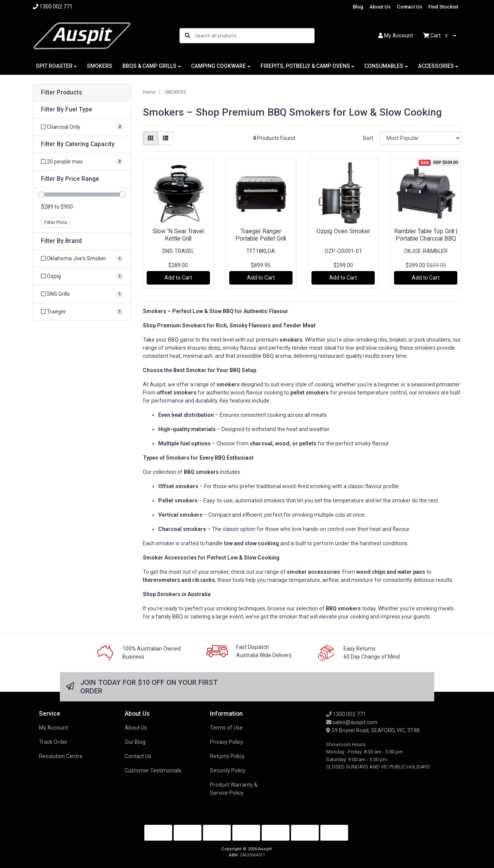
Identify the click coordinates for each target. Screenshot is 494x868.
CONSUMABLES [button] (384, 66)
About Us (380, 7)
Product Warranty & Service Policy (234, 789)
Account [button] (396, 35)
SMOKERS (100, 66)
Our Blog (135, 742)
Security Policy (228, 770)
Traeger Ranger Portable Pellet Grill (261, 235)
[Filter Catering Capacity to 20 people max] (82, 162)
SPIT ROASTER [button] (54, 66)
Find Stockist (443, 7)
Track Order (53, 742)
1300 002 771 (346, 714)
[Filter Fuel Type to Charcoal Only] (82, 127)
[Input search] (255, 36)
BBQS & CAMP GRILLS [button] (149, 66)
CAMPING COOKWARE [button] (218, 66)
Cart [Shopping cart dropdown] (437, 36)
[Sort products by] (420, 138)
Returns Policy (227, 756)
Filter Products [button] (62, 93)
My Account (53, 728)
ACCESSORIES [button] (436, 66)
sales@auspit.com (352, 722)
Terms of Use (226, 728)
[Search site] (188, 36)
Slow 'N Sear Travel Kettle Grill (178, 235)
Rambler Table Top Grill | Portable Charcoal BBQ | (426, 238)
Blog (358, 7)
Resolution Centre (61, 756)
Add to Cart (178, 278)
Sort (368, 138)
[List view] (166, 138)
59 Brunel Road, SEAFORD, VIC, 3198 (373, 730)
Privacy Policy (227, 742)
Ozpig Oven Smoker (343, 231)
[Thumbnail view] (151, 138)
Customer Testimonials (153, 770)
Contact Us (409, 7)
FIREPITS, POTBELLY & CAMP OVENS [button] (305, 66)
